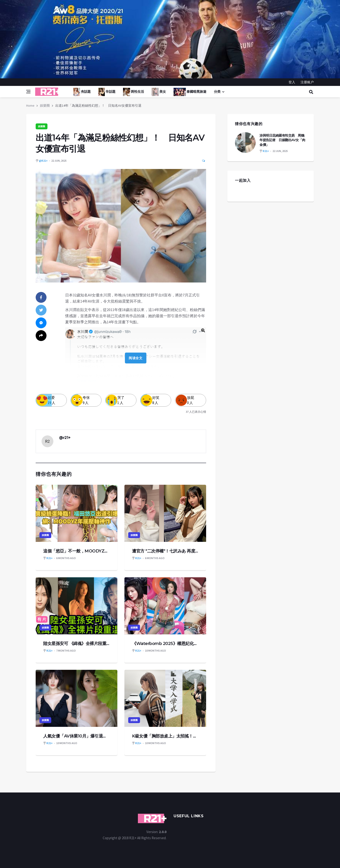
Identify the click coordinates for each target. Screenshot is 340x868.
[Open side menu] (28, 92)
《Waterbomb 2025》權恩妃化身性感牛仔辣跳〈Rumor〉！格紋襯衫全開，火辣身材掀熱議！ (165, 644)
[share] (41, 336)
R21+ (50, 558)
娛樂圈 (45, 105)
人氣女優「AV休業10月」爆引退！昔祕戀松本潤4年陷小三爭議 (76, 736)
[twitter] (41, 310)
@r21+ (43, 161)
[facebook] (41, 297)
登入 (292, 82)
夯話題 (82, 92)
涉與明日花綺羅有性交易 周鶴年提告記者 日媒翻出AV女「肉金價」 (282, 140)
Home (30, 105)
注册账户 (307, 82)
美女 (159, 92)
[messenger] (41, 323)
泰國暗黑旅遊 (190, 92)
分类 (217, 92)
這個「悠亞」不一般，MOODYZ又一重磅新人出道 (76, 551)
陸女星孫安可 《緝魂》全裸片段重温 (76, 644)
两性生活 (134, 92)
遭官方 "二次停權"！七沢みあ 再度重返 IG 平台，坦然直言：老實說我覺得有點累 (165, 551)
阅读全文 (136, 358)
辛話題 (107, 92)
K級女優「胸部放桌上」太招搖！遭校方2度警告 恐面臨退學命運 (165, 736)
